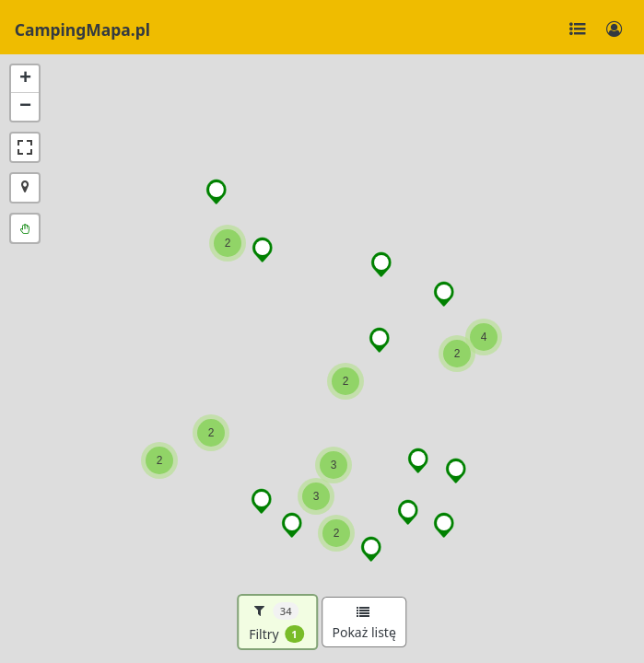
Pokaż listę (363, 623)
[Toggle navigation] (578, 29)
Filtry (276, 622)
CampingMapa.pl (82, 29)
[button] (263, 250)
